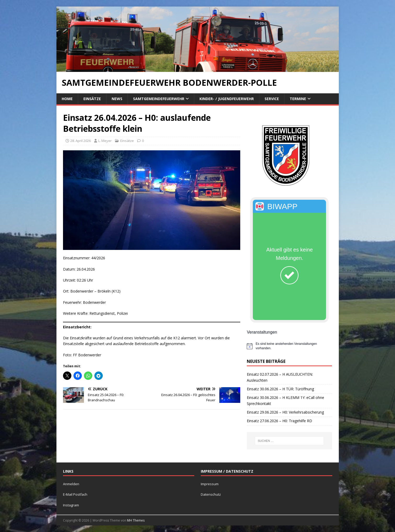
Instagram (71, 505)
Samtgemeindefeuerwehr (159, 99)
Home (67, 99)
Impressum (210, 484)
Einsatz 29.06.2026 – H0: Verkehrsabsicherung (285, 412)
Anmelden (71, 484)
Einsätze (92, 99)
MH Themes (136, 520)
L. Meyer (105, 141)
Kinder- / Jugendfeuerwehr (227, 99)
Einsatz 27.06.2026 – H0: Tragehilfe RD (279, 421)
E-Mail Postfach (75, 494)
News (117, 99)
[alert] (289, 346)
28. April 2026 (81, 141)
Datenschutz (211, 494)
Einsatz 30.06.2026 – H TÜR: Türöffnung (280, 389)
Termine (298, 99)
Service (272, 99)
